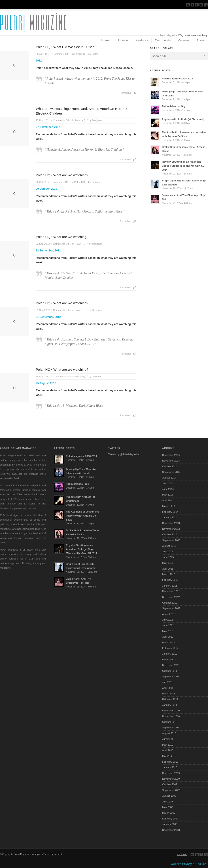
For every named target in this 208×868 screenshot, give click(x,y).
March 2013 (169, 574)
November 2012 (171, 597)
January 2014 (170, 517)
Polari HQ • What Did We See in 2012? (65, 47)
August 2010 (169, 733)
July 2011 (167, 682)
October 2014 (170, 466)
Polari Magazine (169, 35)
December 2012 (171, 591)
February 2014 (170, 512)
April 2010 (168, 750)
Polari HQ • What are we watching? (62, 175)
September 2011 (171, 677)
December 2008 (171, 830)
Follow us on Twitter (192, 5)
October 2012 (170, 603)
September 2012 (171, 608)
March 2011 (169, 694)
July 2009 (167, 802)
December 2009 (171, 773)
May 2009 (168, 807)
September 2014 (171, 472)
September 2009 (171, 790)
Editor (95, 54)
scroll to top (183, 854)
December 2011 (171, 660)
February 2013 (170, 580)
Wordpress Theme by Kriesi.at (47, 854)
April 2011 (168, 688)
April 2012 (168, 637)
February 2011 (170, 699)
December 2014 (171, 455)
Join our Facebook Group (197, 5)
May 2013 (168, 563)
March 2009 (169, 813)
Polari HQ (80, 54)
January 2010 (170, 767)
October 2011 (170, 671)
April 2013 (168, 569)
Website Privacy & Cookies (188, 864)
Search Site (206, 5)
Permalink (125, 93)
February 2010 (170, 762)
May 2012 (168, 631)
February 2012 (170, 648)
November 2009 (171, 779)
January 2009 (170, 824)
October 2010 (170, 722)
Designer (97, 120)
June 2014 (168, 489)
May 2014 (168, 495)
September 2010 (171, 728)
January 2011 (170, 705)
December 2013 (171, 523)
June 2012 (168, 625)
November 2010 (171, 716)
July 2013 (167, 551)
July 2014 (167, 483)
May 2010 (168, 745)
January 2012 (170, 654)
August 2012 (169, 614)
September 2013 (171, 540)
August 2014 (169, 478)
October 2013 (170, 534)
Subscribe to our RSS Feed (201, 5)
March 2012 (169, 642)
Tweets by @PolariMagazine (124, 454)
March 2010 (169, 756)
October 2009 (170, 784)
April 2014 (168, 500)
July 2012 (167, 620)
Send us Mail (188, 5)
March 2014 (169, 506)
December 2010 (171, 711)
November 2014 (171, 461)
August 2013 (169, 546)
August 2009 (169, 796)
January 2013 (170, 586)
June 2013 (168, 557)
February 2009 (170, 819)
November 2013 (171, 529)
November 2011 (171, 665)
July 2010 (167, 739)
